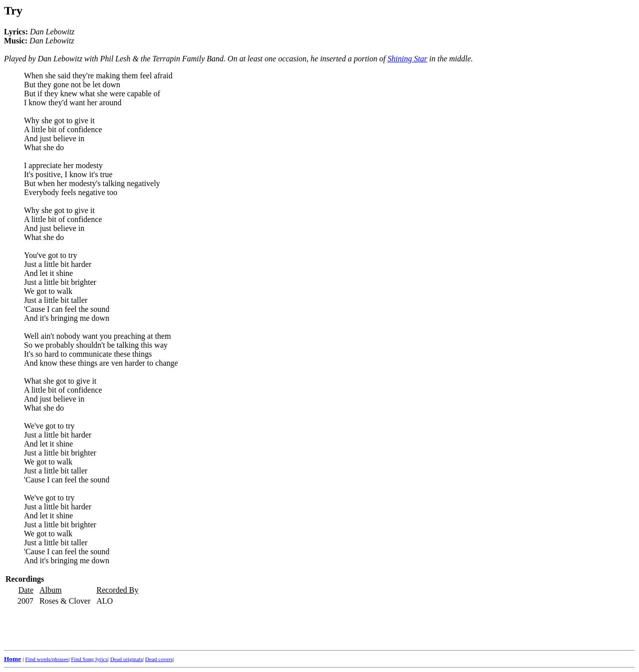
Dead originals (127, 659)
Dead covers (159, 659)
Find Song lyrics (89, 659)
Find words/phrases (47, 659)
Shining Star (407, 59)
